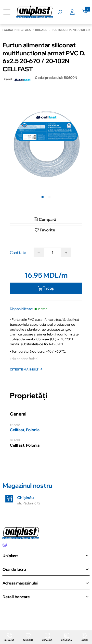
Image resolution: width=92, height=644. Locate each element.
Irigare (41, 30)
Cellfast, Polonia (25, 430)
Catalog (47, 637)
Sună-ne (9, 637)
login (84, 637)
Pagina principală (17, 30)
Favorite (28, 637)
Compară (66, 637)
